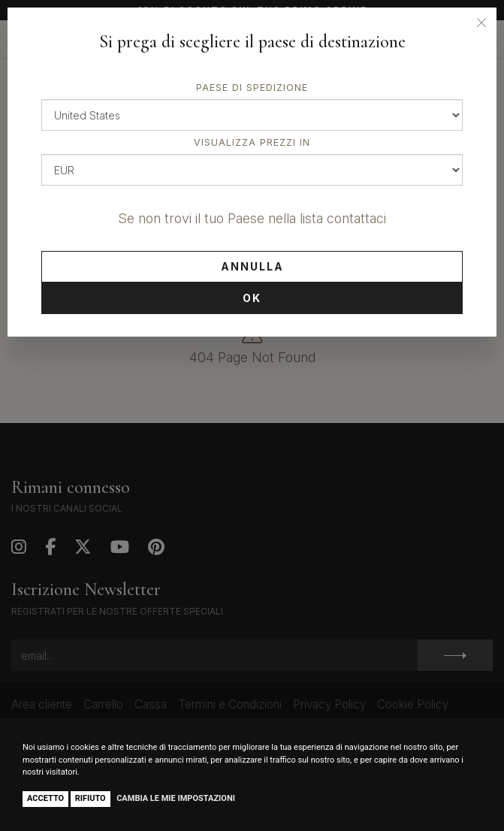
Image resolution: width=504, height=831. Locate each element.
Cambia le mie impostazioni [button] (176, 798)
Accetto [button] (45, 798)
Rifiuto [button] (91, 798)
